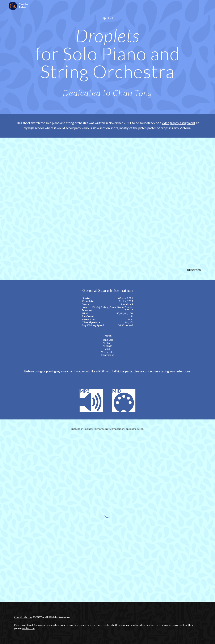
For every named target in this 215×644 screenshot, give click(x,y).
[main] (108, 18)
